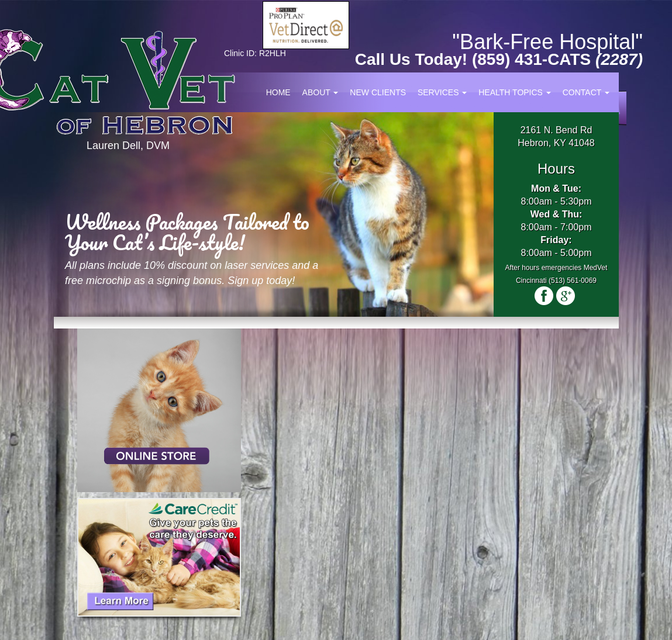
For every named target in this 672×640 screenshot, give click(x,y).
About (321, 92)
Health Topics (515, 92)
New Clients (378, 92)
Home (278, 92)
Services (442, 92)
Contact (586, 92)
